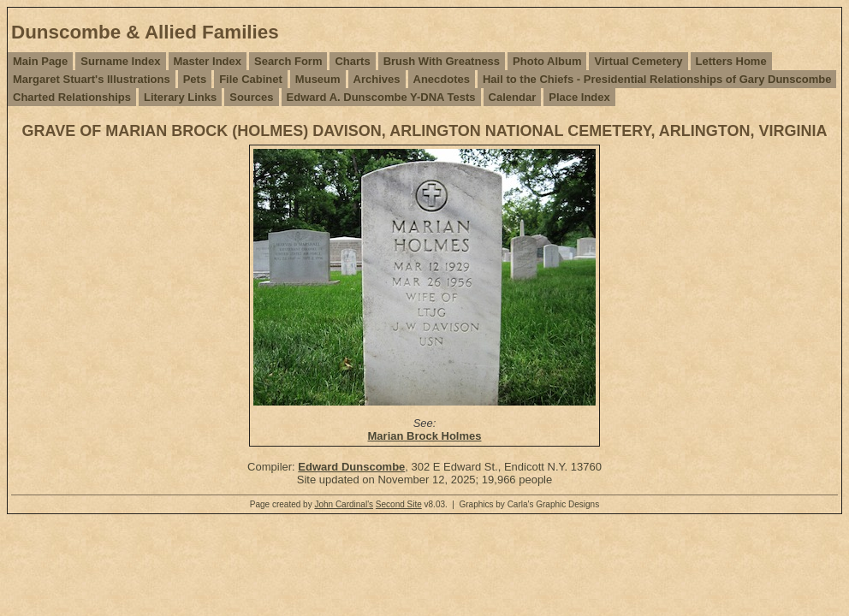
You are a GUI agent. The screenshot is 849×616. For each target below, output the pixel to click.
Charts (352, 61)
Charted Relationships (72, 97)
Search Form (288, 61)
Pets (195, 79)
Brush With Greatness (442, 61)
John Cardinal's (344, 504)
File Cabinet (251, 79)
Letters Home (731, 61)
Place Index (579, 97)
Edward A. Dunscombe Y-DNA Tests (381, 97)
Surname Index (120, 61)
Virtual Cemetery (638, 61)
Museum (318, 79)
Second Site (399, 504)
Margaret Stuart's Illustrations (92, 79)
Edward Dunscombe (351, 467)
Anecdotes (442, 79)
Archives (377, 79)
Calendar (513, 97)
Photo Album (547, 61)
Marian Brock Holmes (425, 436)
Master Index (208, 61)
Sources (251, 97)
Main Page (40, 61)
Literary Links (180, 97)
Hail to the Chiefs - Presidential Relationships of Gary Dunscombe (657, 79)
